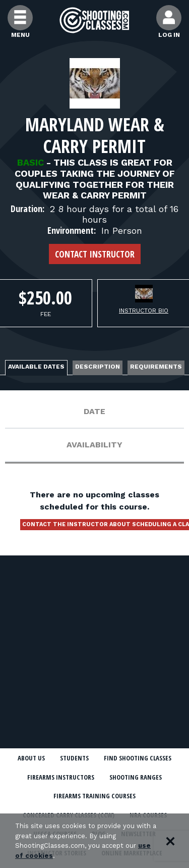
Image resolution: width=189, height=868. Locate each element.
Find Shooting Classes (138, 758)
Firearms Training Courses (94, 796)
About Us (31, 758)
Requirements (156, 367)
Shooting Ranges (136, 777)
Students (74, 758)
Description (98, 367)
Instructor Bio (144, 311)
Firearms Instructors (61, 777)
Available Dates (36, 367)
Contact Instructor (95, 254)
